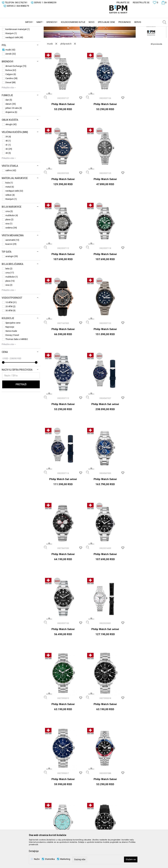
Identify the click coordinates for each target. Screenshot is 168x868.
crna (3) (9, 238)
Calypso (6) (11, 101)
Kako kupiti (92, 781)
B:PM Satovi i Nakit (10, 29)
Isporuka (91, 804)
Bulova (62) (11, 97)
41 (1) (8, 171)
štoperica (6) (11, 139)
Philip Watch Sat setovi (63, 355)
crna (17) (10, 299)
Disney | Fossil (12, 362)
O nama (50, 771)
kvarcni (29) (11, 271)
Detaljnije (34, 851)
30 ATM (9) (10, 337)
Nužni (37, 859)
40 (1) (8, 167)
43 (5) (8, 180)
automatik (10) (12, 267)
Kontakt (50, 786)
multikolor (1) (12, 303)
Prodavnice (51, 790)
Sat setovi (10, 43)
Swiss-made (11, 358)
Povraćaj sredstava (96, 822)
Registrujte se (141, 2)
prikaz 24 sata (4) (14, 135)
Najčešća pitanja (94, 827)
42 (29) (9, 176)
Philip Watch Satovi (63, 131)
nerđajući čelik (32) (14, 218)
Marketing (65, 859)
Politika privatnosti (96, 776)
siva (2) (9, 312)
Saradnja (50, 781)
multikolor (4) (12, 242)
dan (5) (9, 126)
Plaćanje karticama (96, 790)
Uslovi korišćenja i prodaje (100, 771)
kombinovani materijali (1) (18, 56)
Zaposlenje (51, 776)
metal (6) (10, 213)
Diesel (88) (11, 109)
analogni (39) (12, 283)
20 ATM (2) (10, 333)
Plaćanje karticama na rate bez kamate (102, 797)
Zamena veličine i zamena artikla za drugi (103, 810)
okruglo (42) (11, 151)
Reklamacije (92, 817)
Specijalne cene (13, 349)
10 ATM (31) (11, 329)
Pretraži (21, 411)
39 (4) (8, 163)
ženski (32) (11, 80)
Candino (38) (11, 105)
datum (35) (11, 131)
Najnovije (10, 354)
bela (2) (9, 295)
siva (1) (9, 250)
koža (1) (9, 209)
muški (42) (10, 76)
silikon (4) (10, 222)
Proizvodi (26, 29)
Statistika (50, 859)
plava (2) (9, 246)
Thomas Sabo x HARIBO (17, 366)
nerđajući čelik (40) (14, 64)
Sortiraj (142, 34)
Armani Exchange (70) (16, 93)
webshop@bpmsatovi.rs (25, 792)
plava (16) (10, 308)
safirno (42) (11, 197)
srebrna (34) (11, 254)
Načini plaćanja (94, 786)
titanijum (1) (11, 60)
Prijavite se (118, 713)
